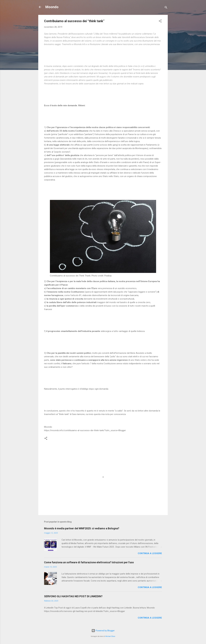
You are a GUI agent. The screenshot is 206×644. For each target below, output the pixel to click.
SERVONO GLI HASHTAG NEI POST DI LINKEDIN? (73, 596)
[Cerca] (166, 8)
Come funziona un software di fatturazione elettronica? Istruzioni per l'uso (89, 562)
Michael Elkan (110, 636)
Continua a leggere (150, 553)
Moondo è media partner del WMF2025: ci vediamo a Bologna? (82, 528)
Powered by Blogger (103, 631)
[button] (160, 21)
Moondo (52, 7)
